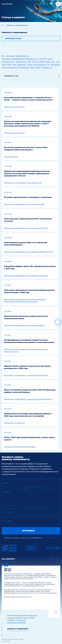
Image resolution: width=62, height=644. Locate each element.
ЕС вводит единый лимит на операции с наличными (28, 197)
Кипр (53, 62)
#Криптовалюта (10, 302)
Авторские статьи (13, 38)
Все (3, 56)
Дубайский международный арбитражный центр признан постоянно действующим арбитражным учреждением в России (27, 174)
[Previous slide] (52, 559)
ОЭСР (32, 68)
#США (51, 252)
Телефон (8, 521)
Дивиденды (21, 65)
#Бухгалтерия (30, 447)
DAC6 (4, 65)
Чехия (58, 62)
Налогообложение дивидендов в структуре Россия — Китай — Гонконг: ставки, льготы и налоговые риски (29, 99)
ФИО (6, 483)
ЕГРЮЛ (38, 68)
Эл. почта (8, 512)
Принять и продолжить (18, 629)
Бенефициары (24, 68)
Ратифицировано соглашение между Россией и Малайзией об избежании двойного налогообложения (29, 341)
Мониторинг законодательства (17, 56)
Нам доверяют (8, 559)
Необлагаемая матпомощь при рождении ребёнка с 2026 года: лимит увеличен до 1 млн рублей (28, 415)
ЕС (48, 65)
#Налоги (21, 107)
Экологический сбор (9, 68)
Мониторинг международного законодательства (20, 59)
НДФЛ (9, 65)
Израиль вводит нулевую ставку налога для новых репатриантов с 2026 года (27, 367)
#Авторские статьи (11, 107)
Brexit (48, 62)
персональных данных (50, 538)
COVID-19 (43, 59)
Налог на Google (38, 62)
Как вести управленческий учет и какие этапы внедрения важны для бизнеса (26, 149)
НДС (29, 62)
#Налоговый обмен (30, 302)
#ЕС (43, 204)
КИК (14, 65)
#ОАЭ (44, 299)
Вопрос (8, 492)
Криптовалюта (21, 62)
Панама (30, 65)
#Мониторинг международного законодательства (23, 183)
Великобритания (40, 65)
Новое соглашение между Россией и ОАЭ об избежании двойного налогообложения (30, 391)
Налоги (50, 59)
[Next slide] (58, 559)
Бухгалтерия (55, 65)
